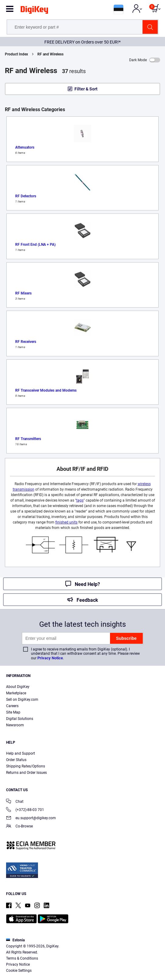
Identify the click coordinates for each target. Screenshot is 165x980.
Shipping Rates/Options (26, 766)
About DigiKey (18, 687)
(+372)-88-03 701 (25, 810)
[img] (34, 11)
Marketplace (16, 693)
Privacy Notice (50, 658)
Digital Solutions (20, 719)
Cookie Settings (19, 971)
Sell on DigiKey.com (22, 700)
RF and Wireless (50, 54)
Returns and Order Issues (26, 773)
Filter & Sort (86, 89)
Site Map (13, 712)
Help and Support (21, 753)
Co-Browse (19, 827)
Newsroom (15, 725)
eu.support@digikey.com (31, 818)
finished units (66, 522)
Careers (12, 706)
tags (80, 500)
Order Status (16, 760)
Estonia (15, 940)
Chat (15, 802)
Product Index (16, 54)
